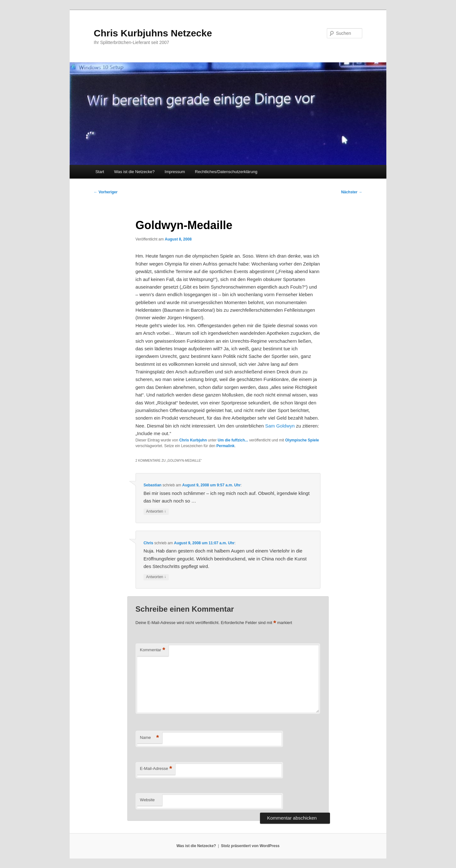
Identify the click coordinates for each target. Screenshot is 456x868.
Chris (148, 543)
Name (149, 738)
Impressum (175, 172)
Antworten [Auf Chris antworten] (156, 577)
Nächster (352, 192)
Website (147, 800)
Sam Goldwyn (280, 426)
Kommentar (153, 650)
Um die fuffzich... (233, 440)
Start (100, 172)
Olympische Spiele (302, 440)
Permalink (225, 446)
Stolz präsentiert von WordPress (250, 846)
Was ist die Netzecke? (134, 172)
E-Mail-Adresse (156, 769)
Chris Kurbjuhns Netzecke (153, 33)
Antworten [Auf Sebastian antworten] (156, 512)
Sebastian (152, 485)
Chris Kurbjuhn (193, 440)
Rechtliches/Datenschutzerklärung (226, 172)
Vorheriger (106, 192)
